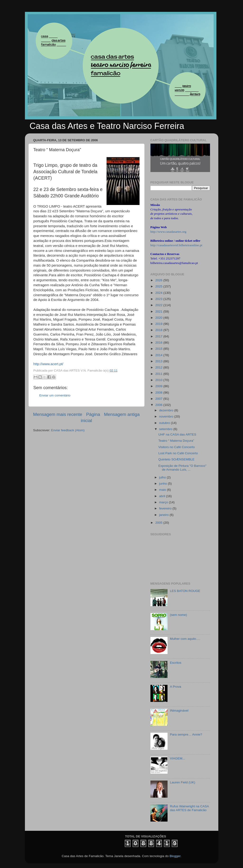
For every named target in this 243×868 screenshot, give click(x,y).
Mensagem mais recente (58, 414)
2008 (159, 393)
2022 (159, 305)
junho (164, 484)
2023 (159, 299)
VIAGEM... (178, 758)
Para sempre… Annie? (186, 734)
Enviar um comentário (55, 395)
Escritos (176, 663)
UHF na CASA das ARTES (177, 434)
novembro (167, 416)
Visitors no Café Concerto (177, 447)
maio (163, 490)
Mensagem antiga (122, 414)
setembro (166, 429)
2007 (159, 399)
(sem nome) (178, 615)
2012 (159, 367)
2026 (159, 280)
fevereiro (166, 508)
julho (163, 477)
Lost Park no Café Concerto (178, 453)
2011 (159, 374)
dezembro (167, 410)
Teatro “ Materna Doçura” (176, 441)
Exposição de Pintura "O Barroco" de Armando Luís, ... (182, 468)
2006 (159, 405)
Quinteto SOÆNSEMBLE (176, 459)
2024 (159, 293)
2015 (159, 349)
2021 (159, 311)
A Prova (175, 687)
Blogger (175, 856)
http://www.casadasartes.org (168, 232)
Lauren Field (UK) (183, 782)
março (164, 502)
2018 (159, 330)
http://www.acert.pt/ (48, 364)
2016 (159, 343)
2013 (159, 361)
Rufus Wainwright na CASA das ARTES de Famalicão (189, 808)
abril (163, 496)
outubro (165, 423)
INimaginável (179, 711)
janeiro (164, 515)
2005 (159, 523)
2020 (159, 318)
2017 (159, 336)
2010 (159, 380)
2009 (159, 386)
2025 (159, 286)
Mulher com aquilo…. (185, 639)
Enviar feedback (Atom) (68, 430)
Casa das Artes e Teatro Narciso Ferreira (107, 126)
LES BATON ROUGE (185, 591)
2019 (159, 324)
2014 (159, 355)
